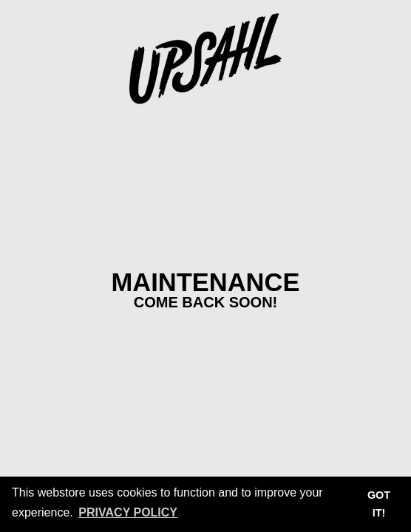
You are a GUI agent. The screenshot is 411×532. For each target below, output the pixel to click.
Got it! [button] (379, 504)
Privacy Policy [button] (128, 512)
